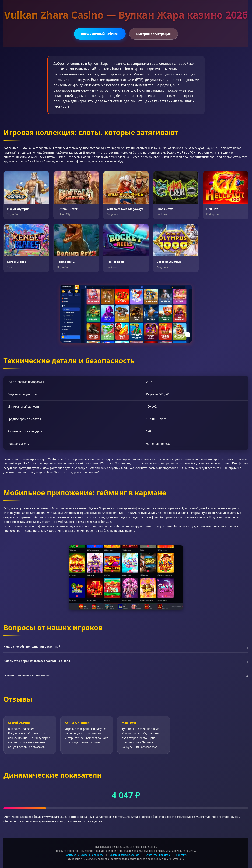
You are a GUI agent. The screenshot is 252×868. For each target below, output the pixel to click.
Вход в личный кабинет (100, 34)
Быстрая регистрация (154, 34)
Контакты (182, 855)
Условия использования (125, 855)
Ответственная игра (158, 855)
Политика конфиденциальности (84, 855)
